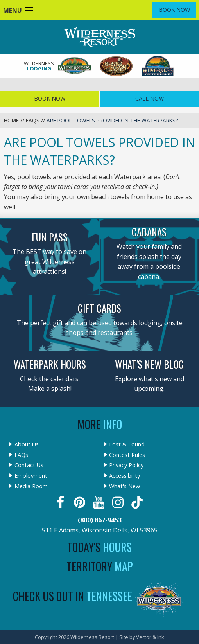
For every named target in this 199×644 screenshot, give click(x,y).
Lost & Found (127, 444)
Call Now (150, 98)
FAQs (33, 120)
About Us (27, 444)
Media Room (31, 486)
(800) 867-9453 (100, 520)
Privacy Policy (126, 465)
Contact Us (29, 465)
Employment (31, 476)
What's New (125, 486)
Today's (99, 547)
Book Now (174, 10)
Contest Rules (127, 455)
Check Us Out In (73, 596)
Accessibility (125, 476)
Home (11, 120)
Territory (100, 566)
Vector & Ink (150, 637)
